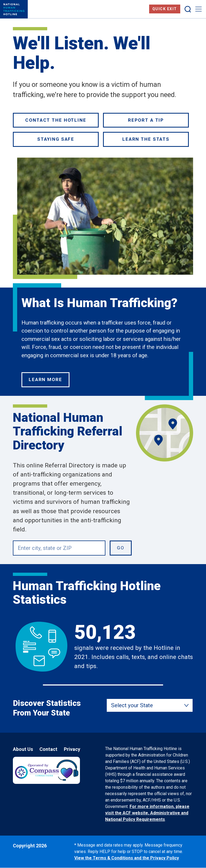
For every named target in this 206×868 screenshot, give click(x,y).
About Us (23, 749)
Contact (48, 749)
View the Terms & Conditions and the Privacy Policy (127, 858)
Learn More (45, 379)
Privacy (72, 749)
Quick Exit (165, 9)
